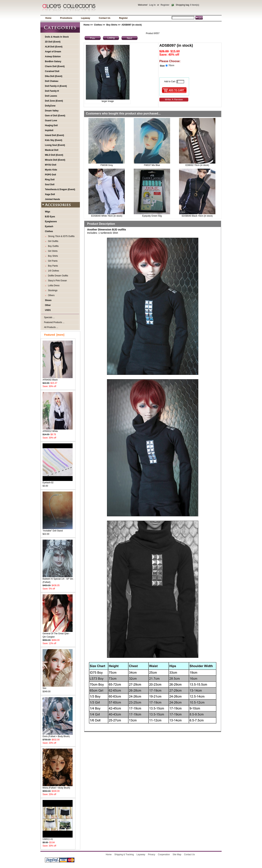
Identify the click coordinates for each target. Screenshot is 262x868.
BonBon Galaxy (53, 61)
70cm (171, 65)
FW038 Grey (107, 165)
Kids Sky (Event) (54, 140)
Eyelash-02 (58, 481)
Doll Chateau (52, 81)
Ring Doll (50, 180)
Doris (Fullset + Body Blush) (58, 735)
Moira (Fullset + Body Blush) (58, 787)
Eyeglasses (51, 222)
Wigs (48, 212)
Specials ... (49, 317)
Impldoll (49, 130)
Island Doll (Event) (54, 135)
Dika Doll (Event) (54, 76)
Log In (152, 5)
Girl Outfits (52, 241)
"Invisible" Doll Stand (58, 530)
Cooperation (164, 855)
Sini (58, 687)
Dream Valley (52, 111)
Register (165, 5)
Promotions (66, 18)
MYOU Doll (51, 165)
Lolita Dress (53, 286)
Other (48, 305)
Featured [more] (54, 335)
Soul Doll (50, 185)
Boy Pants (52, 266)
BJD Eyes (50, 217)
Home (48, 18)
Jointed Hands (52, 199)
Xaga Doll (50, 194)
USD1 (48, 310)
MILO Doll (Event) (54, 155)
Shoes (48, 300)
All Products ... (51, 327)
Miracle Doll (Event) (55, 160)
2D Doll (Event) (53, 42)
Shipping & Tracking (124, 855)
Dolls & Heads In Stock (57, 37)
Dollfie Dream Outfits (57, 276)
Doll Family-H (52, 91)
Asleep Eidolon (53, 57)
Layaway (86, 18)
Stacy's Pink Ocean (57, 281)
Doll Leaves (51, 96)
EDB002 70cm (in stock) (197, 165)
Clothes (98, 25)
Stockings (52, 290)
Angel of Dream (53, 52)
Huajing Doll (51, 125)
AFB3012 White (58, 430)
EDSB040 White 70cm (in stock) (107, 216)
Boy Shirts (112, 25)
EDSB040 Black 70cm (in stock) (197, 216)
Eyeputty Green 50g (152, 216)
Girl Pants (52, 261)
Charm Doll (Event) (55, 66)
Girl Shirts (52, 251)
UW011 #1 (58, 838)
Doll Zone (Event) (54, 101)
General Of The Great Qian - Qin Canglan (58, 634)
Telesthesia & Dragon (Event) (60, 189)
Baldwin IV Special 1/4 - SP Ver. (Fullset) (58, 579)
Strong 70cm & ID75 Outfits (61, 236)
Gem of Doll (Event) (55, 116)
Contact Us (105, 18)
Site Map (177, 855)
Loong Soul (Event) (55, 145)
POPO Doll (50, 175)
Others (51, 295)
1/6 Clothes (53, 271)
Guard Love (51, 121)
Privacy (151, 855)
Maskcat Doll (52, 150)
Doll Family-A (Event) (56, 86)
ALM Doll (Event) (54, 47)
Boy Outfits (53, 246)
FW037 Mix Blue (152, 165)
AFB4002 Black (58, 379)
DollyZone (50, 106)
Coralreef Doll (52, 71)
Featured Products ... (54, 322)
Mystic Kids (51, 170)
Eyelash (49, 226)
